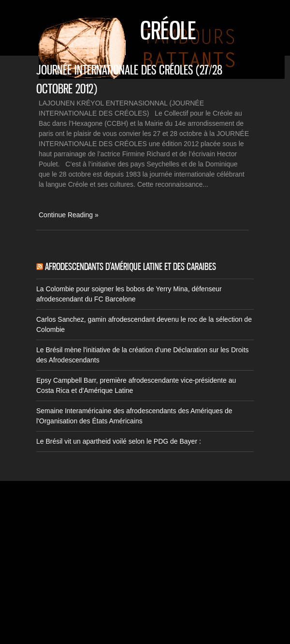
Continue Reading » (69, 215)
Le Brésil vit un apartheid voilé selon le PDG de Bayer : (119, 441)
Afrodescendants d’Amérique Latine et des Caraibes (130, 267)
